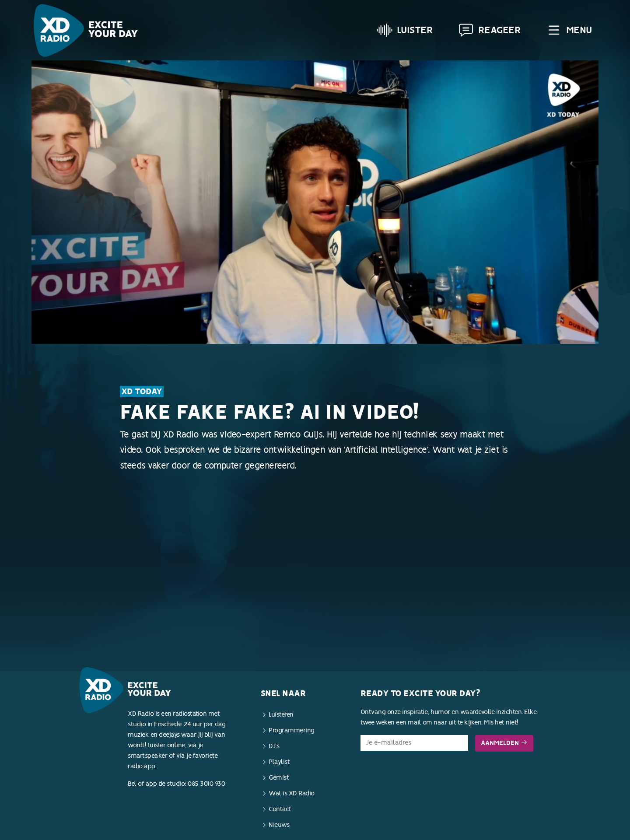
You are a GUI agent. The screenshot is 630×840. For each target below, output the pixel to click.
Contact (280, 809)
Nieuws (279, 825)
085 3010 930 (206, 784)
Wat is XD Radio (292, 793)
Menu (569, 30)
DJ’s (274, 746)
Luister (405, 30)
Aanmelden (504, 743)
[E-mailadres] (415, 743)
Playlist (279, 762)
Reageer (490, 30)
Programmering (292, 730)
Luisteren (281, 715)
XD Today (142, 392)
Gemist (279, 778)
